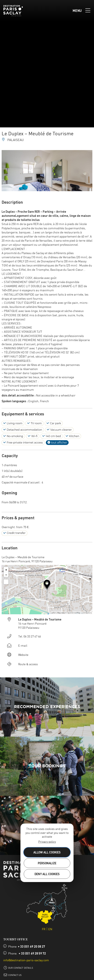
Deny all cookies (47, 874)
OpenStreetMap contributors (79, 613)
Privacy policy (47, 842)
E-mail (23, 645)
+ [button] (6, 569)
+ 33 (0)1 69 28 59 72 (32, 953)
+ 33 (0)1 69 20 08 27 (31, 946)
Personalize (47, 863)
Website (23, 655)
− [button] (6, 574)
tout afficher (57, 443)
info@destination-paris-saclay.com (26, 960)
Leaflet (53, 613)
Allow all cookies (47, 852)
